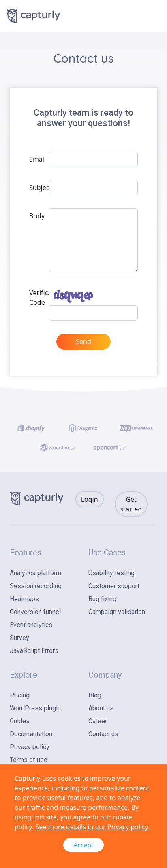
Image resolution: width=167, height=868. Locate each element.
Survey (19, 638)
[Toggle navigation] (152, 16)
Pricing (20, 695)
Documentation (31, 734)
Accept (83, 845)
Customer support (114, 586)
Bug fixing (102, 599)
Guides (20, 721)
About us (101, 708)
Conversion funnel (35, 612)
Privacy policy (30, 747)
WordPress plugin (35, 708)
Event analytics (31, 625)
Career (98, 721)
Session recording (36, 586)
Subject (37, 188)
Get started (131, 504)
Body (37, 216)
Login (90, 499)
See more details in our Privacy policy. (92, 827)
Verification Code (37, 298)
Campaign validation (117, 612)
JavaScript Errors (34, 651)
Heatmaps (24, 599)
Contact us (103, 734)
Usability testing (111, 573)
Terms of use (29, 760)
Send (83, 342)
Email (37, 159)
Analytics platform (35, 573)
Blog (95, 695)
